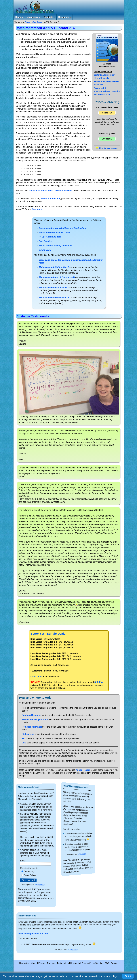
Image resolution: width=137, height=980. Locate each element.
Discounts (75, 963)
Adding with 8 (100, 88)
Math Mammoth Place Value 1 (54, 287)
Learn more (33, 17)
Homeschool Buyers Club (35, 719)
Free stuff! (86, 963)
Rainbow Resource (31, 715)
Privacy (42, 963)
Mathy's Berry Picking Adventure (56, 246)
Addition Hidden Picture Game (54, 232)
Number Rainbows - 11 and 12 (107, 91)
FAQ (107, 963)
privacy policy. (110, 976)
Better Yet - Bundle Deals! (48, 634)
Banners (51, 963)
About (34, 963)
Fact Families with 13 (103, 95)
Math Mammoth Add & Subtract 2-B (57, 277)
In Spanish (98, 963)
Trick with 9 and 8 (101, 78)
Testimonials (63, 963)
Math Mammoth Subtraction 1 (54, 267)
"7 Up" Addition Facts (50, 237)
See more (37, 209)
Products (49, 17)
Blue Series (37, 22)
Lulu (24, 743)
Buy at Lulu (107, 139)
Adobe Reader (83, 770)
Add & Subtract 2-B (50, 199)
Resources (65, 17)
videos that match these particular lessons (50, 191)
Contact (114, 963)
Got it (128, 976)
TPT (24, 738)
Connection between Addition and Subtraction (62, 228)
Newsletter (24, 963)
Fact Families (46, 241)
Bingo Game (45, 250)
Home (19, 17)
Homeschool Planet (32, 727)
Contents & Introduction (104, 75)
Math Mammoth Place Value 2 (54, 298)
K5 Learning (28, 734)
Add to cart (107, 113)
